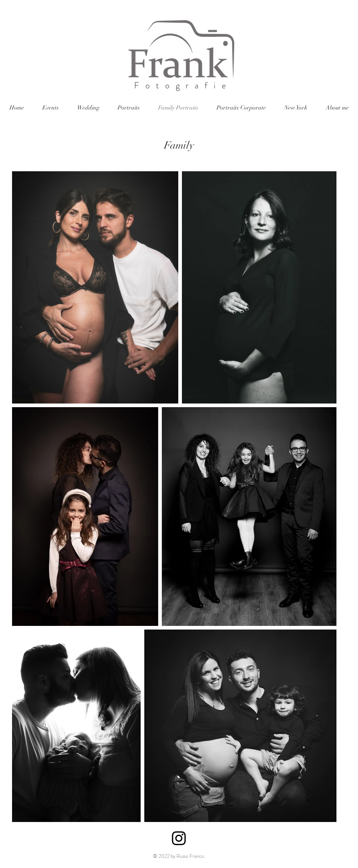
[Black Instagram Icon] (179, 838)
